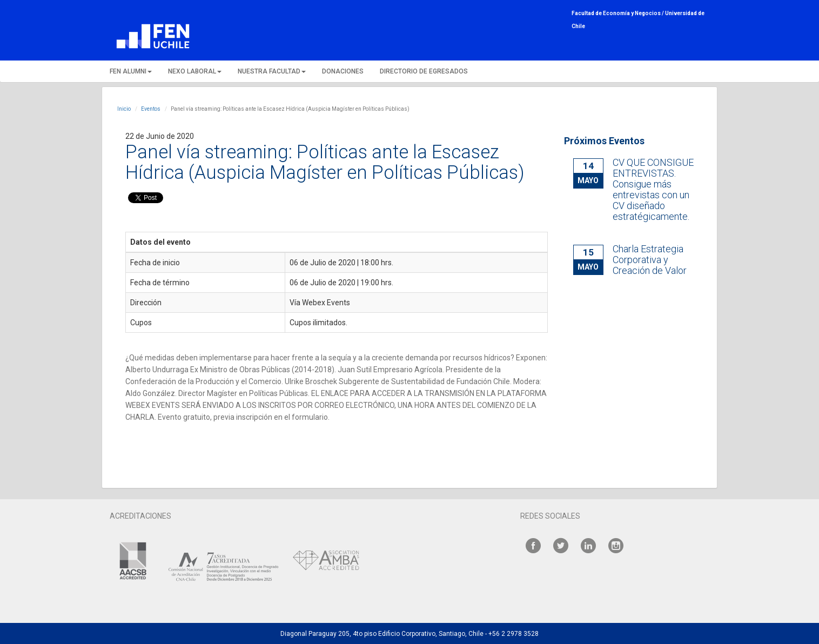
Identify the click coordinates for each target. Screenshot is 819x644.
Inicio (124, 109)
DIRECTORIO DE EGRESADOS (424, 71)
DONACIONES (343, 71)
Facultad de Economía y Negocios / (618, 13)
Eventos (151, 109)
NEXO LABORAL (195, 71)
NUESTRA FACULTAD (272, 71)
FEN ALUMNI (131, 71)
